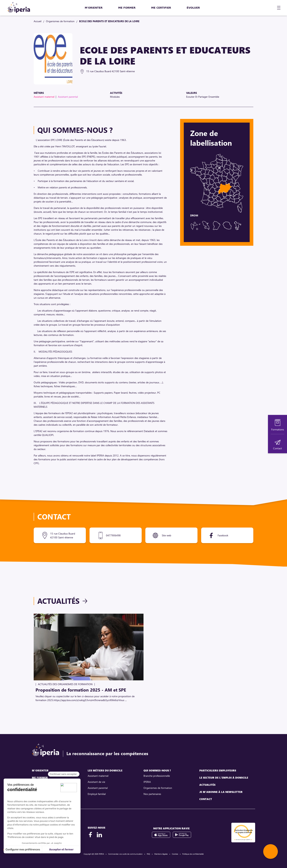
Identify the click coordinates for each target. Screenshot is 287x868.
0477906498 (113, 535)
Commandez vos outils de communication (125, 854)
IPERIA (147, 782)
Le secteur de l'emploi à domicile (224, 778)
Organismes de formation (60, 21)
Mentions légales (161, 854)
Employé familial (97, 794)
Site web (166, 535)
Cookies (175, 854)
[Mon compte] (269, 8)
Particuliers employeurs (218, 770)
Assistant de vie (96, 782)
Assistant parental (98, 788)
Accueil (38, 21)
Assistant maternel (98, 776)
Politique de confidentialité (193, 854)
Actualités (58, 601)
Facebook (223, 535)
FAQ (148, 854)
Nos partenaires (152, 794)
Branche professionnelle (157, 776)
